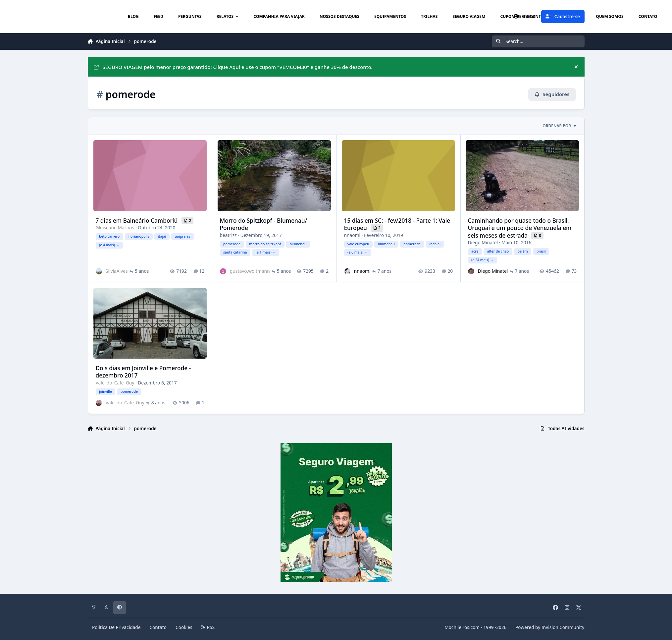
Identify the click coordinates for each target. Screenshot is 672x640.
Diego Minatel (483, 242)
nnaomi (352, 235)
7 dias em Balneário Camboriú (137, 220)
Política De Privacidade (116, 627)
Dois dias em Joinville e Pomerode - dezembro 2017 (143, 372)
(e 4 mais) (109, 245)
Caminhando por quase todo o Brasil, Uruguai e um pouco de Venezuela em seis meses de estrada (519, 228)
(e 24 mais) (482, 260)
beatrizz (228, 235)
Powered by (550, 627)
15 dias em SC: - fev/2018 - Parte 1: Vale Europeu (397, 224)
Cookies (184, 627)
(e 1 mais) (265, 252)
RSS (208, 627)
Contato (158, 627)
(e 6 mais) (357, 252)
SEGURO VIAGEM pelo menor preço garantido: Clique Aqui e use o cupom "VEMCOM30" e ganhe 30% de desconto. (233, 67)
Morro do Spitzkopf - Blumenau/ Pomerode (263, 224)
